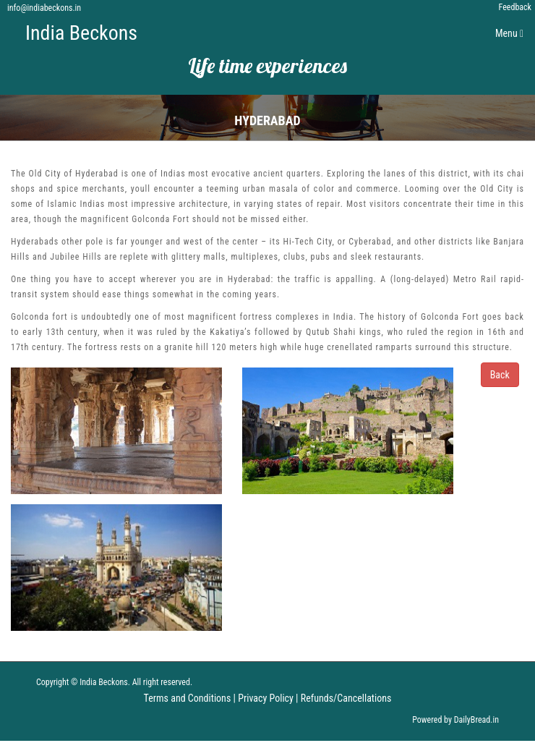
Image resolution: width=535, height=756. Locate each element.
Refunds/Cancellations (346, 698)
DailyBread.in (476, 720)
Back (500, 375)
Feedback (515, 7)
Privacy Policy (266, 698)
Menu (513, 37)
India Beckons (81, 33)
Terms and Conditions (188, 698)
